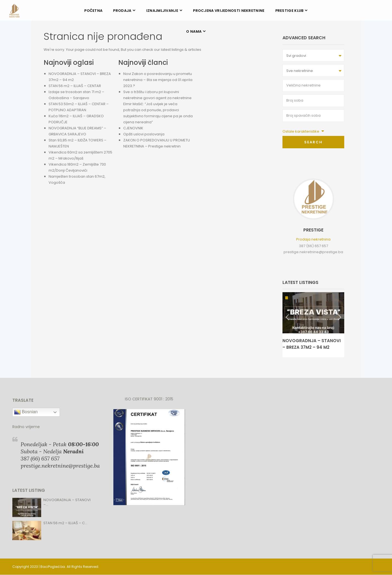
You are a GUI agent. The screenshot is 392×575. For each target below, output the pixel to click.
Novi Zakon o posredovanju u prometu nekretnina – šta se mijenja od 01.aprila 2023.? (158, 80)
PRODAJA (122, 11)
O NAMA (194, 31)
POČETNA (93, 11)
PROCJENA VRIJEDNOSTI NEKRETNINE (229, 11)
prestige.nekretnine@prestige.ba (313, 252)
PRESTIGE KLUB (289, 11)
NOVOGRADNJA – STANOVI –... (67, 502)
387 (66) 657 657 (313, 246)
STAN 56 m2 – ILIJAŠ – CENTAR (75, 86)
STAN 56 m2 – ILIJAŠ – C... (65, 523)
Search (313, 142)
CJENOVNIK (133, 128)
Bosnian (26, 412)
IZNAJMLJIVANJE (162, 11)
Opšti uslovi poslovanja (144, 134)
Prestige (313, 230)
